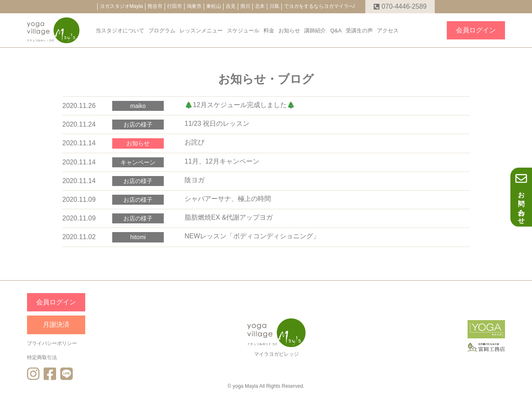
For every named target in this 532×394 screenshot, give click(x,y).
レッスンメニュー (201, 31)
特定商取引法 (42, 357)
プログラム (162, 31)
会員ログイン (476, 30)
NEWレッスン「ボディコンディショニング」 (252, 236)
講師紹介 (315, 31)
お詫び (195, 142)
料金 (269, 31)
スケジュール (243, 31)
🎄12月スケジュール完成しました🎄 (240, 105)
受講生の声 (359, 31)
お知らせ (289, 31)
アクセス (388, 31)
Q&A (336, 31)
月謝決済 (56, 324)
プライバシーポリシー (52, 343)
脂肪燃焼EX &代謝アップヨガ (229, 217)
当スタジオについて (120, 31)
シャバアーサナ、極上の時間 (228, 199)
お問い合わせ (521, 197)
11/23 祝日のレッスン (217, 124)
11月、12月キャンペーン (222, 161)
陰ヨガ (195, 180)
